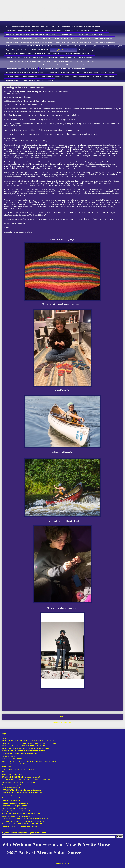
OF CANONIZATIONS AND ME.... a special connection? (95, 38)
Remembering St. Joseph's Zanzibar (90, 50)
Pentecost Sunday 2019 (115, 46)
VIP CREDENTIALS (67, 34)
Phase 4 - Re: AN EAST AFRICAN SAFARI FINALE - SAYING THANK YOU (76, 27)
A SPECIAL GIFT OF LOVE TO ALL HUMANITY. (63, 73)
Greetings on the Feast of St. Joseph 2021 (48, 54)
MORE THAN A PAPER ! (81, 76)
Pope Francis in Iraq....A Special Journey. (18, 54)
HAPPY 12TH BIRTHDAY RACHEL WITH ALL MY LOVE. (25, 57)
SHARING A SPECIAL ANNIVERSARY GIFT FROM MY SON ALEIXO (70, 57)
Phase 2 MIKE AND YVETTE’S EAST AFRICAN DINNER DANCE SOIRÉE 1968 (93, 23)
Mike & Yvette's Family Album (64, 38)
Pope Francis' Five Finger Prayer (105, 42)
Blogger (67, 863)
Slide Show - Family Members (52, 31)
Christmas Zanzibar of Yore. (15, 46)
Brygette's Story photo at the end (16, 50)
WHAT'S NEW (46, 38)
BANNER (50, 80)
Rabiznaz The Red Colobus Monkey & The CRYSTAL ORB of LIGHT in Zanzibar (31, 34)
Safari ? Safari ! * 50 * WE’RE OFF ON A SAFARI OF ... (74, 42)
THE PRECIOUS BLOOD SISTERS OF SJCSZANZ (22, 65)
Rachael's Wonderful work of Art (33, 80)
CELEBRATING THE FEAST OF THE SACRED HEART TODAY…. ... (28, 61)
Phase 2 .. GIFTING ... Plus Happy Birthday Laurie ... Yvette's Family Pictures (66, 65)
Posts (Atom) (67, 723)
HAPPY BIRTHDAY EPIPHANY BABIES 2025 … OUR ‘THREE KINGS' (63, 69)
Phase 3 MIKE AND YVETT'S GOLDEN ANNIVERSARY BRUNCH (27, 27)
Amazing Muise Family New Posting (64, 50)
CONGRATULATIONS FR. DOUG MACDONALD (22, 76)
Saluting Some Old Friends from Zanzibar (77, 54)
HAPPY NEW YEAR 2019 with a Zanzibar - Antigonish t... (45, 46)
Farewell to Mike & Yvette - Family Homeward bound (22, 31)
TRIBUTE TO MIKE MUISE (39, 50)
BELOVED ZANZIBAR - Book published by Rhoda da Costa (24, 73)
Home (8, 23)
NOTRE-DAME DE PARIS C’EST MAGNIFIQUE (99, 73)
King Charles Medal (12, 80)
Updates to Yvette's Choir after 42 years (90, 34)
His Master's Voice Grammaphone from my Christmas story (86, 46)
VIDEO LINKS (7, 767)
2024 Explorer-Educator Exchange (104, 76)
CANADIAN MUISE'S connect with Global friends (21, 38)
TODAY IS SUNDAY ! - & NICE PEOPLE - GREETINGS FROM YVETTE (29, 42)
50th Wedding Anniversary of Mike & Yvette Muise (56, 9)
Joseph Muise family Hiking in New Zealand (55, 76)
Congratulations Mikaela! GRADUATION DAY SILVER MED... (74, 61)
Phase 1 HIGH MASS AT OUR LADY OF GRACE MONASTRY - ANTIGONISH (39, 23)
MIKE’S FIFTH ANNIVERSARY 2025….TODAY (21, 69)
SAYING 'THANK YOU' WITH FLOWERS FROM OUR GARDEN (86, 31)
